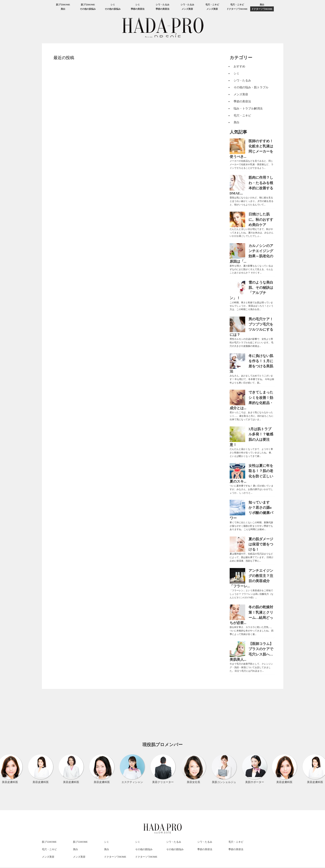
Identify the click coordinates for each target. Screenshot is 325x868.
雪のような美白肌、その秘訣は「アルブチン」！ (251, 290)
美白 (262, 5)
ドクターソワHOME (237, 9)
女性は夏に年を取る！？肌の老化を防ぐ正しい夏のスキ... (251, 474)
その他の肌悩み (88, 9)
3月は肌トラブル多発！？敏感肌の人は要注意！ (251, 437)
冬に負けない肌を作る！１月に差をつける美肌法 (251, 364)
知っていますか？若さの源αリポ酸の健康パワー (251, 510)
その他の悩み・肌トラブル (251, 87)
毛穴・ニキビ (212, 5)
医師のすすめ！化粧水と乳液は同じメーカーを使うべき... (251, 149)
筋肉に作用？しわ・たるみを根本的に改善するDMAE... (251, 185)
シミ (113, 5)
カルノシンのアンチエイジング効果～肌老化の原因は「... (251, 254)
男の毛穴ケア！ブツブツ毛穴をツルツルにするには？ (251, 327)
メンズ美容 (187, 9)
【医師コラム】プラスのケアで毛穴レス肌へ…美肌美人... (251, 652)
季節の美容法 (138, 9)
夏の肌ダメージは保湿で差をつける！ (261, 544)
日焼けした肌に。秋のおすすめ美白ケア (261, 219)
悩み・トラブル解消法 (248, 109)
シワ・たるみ (162, 5)
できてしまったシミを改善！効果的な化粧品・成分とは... (251, 400)
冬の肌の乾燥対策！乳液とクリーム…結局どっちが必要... (251, 615)
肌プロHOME (63, 5)
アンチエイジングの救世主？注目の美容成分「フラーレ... (251, 578)
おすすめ (239, 66)
